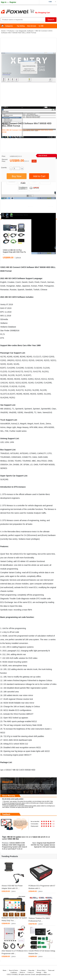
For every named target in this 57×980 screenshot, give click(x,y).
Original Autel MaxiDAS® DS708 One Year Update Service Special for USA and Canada (43, 845)
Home (3, 26)
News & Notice (13, 970)
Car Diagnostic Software (25, 31)
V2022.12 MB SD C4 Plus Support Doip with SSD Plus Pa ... (14, 252)
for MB (41, 26)
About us (22, 972)
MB (8, 267)
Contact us (31, 972)
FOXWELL (15, 974)
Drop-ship (31, 970)
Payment (23, 970)
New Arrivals (32, 26)
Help (45, 972)
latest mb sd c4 (27, 837)
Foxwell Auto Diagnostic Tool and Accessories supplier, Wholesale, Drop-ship (21, 12)
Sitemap (39, 972)
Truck (3, 420)
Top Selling (21, 26)
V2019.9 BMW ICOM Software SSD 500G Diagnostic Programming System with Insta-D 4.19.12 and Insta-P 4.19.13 (14, 846)
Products (11, 31)
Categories (9, 26)
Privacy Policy (41, 970)
